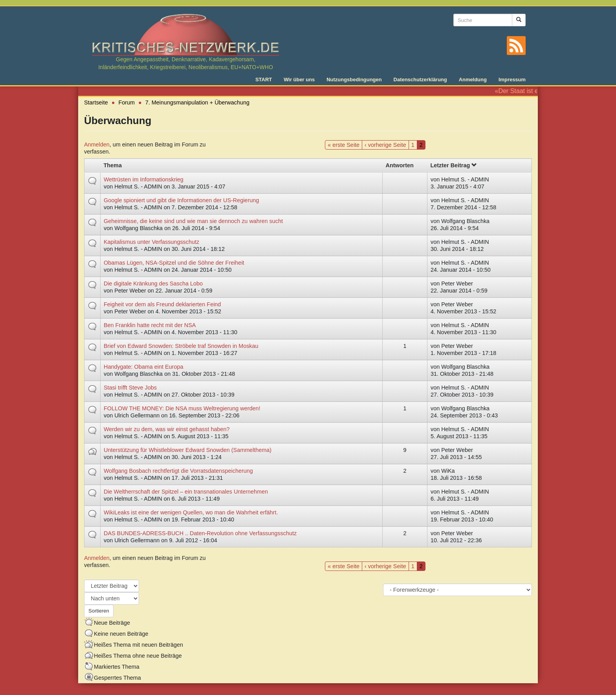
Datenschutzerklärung (420, 80)
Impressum (512, 80)
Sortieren (99, 611)
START (264, 80)
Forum (127, 102)
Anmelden (97, 144)
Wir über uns (299, 80)
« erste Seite (344, 145)
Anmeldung (473, 80)
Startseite (96, 102)
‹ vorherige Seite (385, 145)
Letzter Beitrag (453, 165)
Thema (113, 165)
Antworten (400, 165)
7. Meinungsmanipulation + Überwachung (197, 102)
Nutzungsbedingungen (354, 80)
